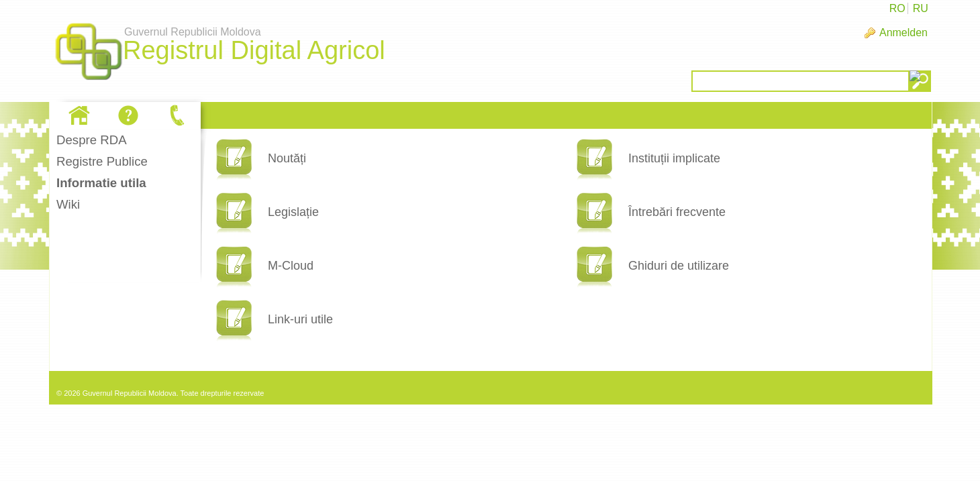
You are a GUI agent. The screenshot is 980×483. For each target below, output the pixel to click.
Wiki (68, 204)
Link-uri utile (300, 319)
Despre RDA (92, 140)
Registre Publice (102, 161)
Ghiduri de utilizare (679, 266)
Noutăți (287, 158)
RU (921, 8)
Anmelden (903, 33)
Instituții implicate (674, 158)
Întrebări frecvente (677, 212)
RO (897, 8)
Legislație (293, 212)
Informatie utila (101, 183)
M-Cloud (291, 266)
